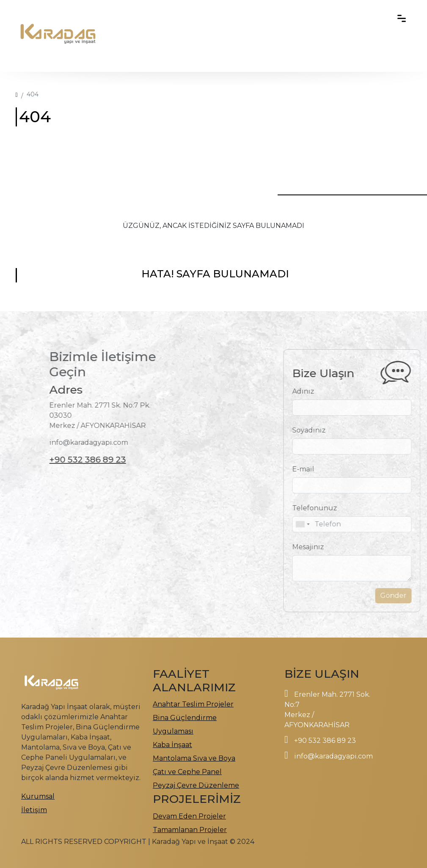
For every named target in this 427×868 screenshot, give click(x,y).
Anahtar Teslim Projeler (193, 704)
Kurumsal (38, 796)
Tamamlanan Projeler (190, 830)
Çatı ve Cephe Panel (187, 772)
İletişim (34, 810)
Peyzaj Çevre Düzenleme (196, 785)
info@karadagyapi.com (333, 756)
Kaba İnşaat (172, 745)
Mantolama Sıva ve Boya (194, 758)
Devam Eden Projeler (189, 816)
